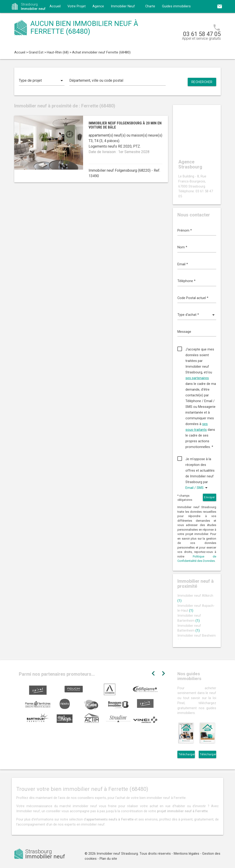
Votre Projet (77, 6)
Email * (183, 264)
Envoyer (210, 497)
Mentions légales (186, 854)
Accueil (55, 6)
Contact (56, 19)
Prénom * (185, 231)
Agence (98, 6)
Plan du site (108, 859)
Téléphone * (186, 281)
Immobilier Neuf (123, 6)
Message (184, 332)
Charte (150, 6)
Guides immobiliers (176, 6)
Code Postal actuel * (193, 298)
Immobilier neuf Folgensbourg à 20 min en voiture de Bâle (125, 125)
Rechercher (202, 82)
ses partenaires (197, 378)
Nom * (182, 247)
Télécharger (187, 754)
